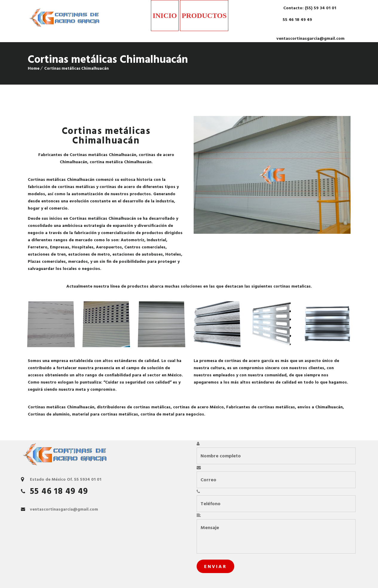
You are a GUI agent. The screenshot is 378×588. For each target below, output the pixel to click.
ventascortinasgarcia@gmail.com (310, 38)
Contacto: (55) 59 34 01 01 (309, 8)
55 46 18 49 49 (297, 20)
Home (34, 68)
